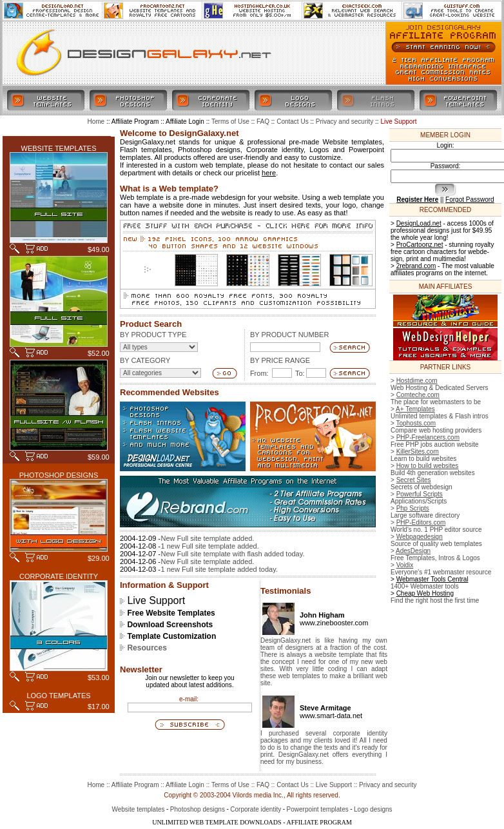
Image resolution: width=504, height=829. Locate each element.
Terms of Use (230, 785)
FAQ (263, 785)
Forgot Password (470, 200)
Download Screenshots (170, 625)
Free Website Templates (171, 613)
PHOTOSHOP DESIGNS (59, 475)
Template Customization (171, 636)
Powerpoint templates (318, 809)
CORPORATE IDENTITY (59, 576)
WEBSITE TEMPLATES (59, 148)
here (269, 173)
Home (96, 785)
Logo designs (373, 809)
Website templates (138, 809)
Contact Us (292, 785)
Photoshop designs (198, 809)
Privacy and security (388, 785)
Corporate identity (256, 809)
